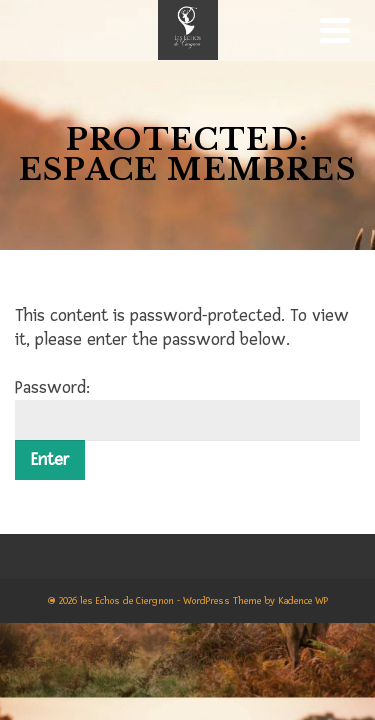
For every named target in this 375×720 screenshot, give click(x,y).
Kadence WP (303, 600)
